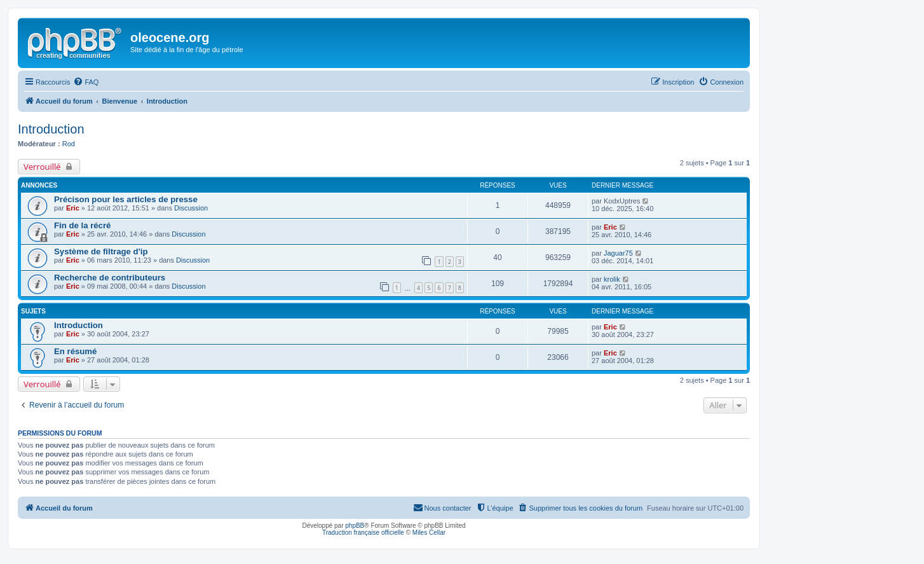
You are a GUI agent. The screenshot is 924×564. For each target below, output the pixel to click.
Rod (69, 144)
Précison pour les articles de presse (126, 199)
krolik (612, 279)
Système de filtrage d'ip (101, 251)
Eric (73, 208)
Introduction (51, 129)
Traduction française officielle (363, 533)
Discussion (191, 208)
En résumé (75, 351)
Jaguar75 (618, 253)
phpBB (355, 526)
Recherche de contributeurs (110, 278)
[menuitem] (86, 82)
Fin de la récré (82, 225)
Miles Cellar (429, 533)
